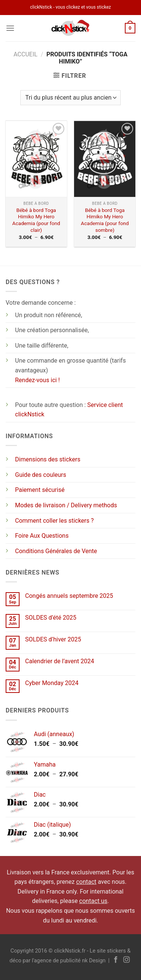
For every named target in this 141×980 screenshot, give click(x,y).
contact (86, 882)
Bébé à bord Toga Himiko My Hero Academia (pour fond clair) (36, 220)
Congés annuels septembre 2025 (69, 596)
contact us (93, 901)
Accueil (26, 54)
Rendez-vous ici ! (37, 380)
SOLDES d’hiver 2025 (53, 639)
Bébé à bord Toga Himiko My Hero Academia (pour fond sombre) (105, 220)
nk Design (94, 961)
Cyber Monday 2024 (52, 683)
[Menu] (10, 28)
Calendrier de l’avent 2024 (60, 661)
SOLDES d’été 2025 (51, 618)
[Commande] (70, 98)
